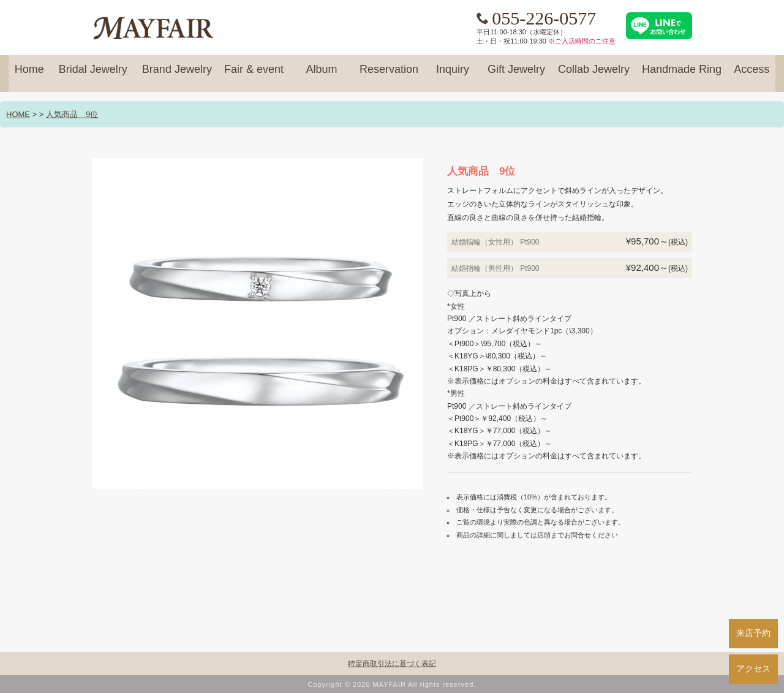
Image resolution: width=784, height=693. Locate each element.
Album (322, 75)
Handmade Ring (682, 75)
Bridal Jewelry (93, 75)
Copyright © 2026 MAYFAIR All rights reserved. (392, 684)
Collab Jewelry (594, 75)
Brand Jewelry (177, 75)
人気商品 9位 (72, 114)
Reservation (389, 75)
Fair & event (254, 75)
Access (752, 75)
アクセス (753, 668)
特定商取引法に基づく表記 (392, 664)
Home (29, 75)
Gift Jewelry (516, 75)
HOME (18, 114)
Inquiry (453, 75)
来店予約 (753, 633)
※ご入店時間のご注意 (582, 41)
